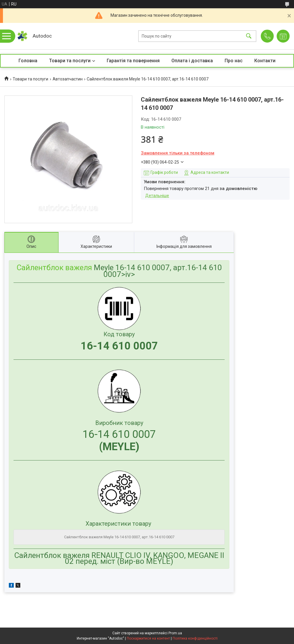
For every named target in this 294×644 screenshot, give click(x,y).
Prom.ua (175, 633)
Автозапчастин (68, 79)
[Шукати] (249, 36)
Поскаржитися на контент (148, 638)
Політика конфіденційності (195, 638)
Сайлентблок (40, 268)
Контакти (265, 61)
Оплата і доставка (192, 61)
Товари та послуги (70, 61)
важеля (79, 268)
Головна (28, 61)
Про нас (234, 61)
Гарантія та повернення (133, 61)
